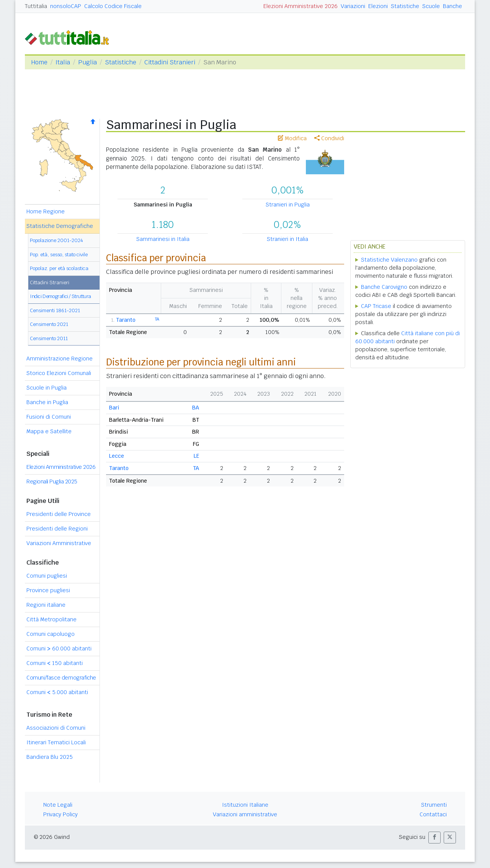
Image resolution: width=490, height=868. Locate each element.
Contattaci (433, 814)
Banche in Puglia (47, 402)
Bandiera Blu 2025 (50, 757)
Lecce (117, 456)
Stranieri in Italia (287, 239)
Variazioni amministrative (245, 814)
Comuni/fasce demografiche (61, 678)
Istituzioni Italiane (245, 805)
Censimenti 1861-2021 (55, 310)
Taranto (126, 320)
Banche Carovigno (384, 287)
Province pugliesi (48, 590)
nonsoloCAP (66, 6)
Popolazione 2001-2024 (56, 240)
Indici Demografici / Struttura (60, 296)
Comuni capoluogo (51, 634)
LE (196, 456)
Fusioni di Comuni (49, 417)
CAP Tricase (376, 306)
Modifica (292, 138)
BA (196, 408)
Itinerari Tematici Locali (56, 742)
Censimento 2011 (49, 338)
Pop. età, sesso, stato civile (59, 255)
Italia (63, 62)
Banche (452, 6)
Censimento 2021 (49, 324)
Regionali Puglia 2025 (52, 481)
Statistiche (405, 6)
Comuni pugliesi (47, 576)
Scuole (431, 6)
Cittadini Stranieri (170, 62)
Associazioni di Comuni (56, 728)
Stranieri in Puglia (288, 205)
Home (39, 62)
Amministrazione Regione (60, 359)
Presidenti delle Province (59, 514)
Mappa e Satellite (49, 431)
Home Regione (46, 211)
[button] (434, 838)
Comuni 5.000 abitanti (57, 692)
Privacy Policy (60, 814)
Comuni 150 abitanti (55, 663)
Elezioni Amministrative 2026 (301, 6)
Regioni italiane (46, 605)
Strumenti (434, 805)
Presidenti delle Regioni (57, 529)
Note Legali (58, 805)
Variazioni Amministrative (59, 543)
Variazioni (353, 6)
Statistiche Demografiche (60, 226)
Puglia (87, 62)
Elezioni (378, 6)
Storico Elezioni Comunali (59, 373)
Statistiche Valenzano (389, 260)
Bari (114, 408)
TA (157, 319)
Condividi (329, 138)
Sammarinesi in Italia (163, 239)
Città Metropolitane (51, 619)
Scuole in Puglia (47, 388)
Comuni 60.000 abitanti (59, 649)
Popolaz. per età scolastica (59, 268)
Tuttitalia (36, 6)
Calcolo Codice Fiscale (113, 6)
